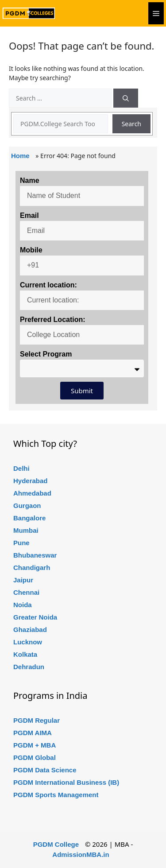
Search (131, 124)
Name (30, 180)
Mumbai (26, 530)
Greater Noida (35, 617)
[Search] (126, 98)
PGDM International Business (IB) (66, 782)
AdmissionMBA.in (81, 854)
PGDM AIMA (33, 733)
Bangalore (29, 518)
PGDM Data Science (45, 770)
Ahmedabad (32, 493)
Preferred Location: (53, 320)
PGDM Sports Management (56, 795)
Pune (21, 543)
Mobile (31, 250)
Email (29, 215)
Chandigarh (32, 568)
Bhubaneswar (35, 555)
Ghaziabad (30, 630)
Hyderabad (31, 481)
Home (20, 156)
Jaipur (23, 580)
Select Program (46, 354)
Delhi (21, 468)
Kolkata (25, 654)
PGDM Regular (37, 720)
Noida (23, 605)
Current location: (48, 285)
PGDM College (56, 844)
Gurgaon (27, 506)
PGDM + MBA (35, 745)
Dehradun (29, 667)
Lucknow (28, 642)
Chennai (26, 592)
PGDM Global (35, 758)
